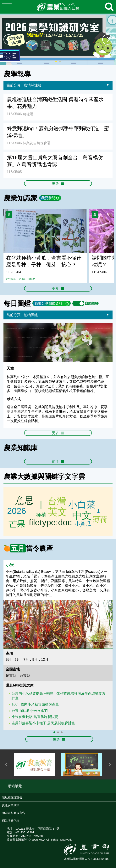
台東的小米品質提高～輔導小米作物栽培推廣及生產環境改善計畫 (58, 696)
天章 (10, 368)
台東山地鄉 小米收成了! (30, 711)
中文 (82, 516)
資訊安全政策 (11, 805)
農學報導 (17, 74)
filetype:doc (50, 523)
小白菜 (82, 505)
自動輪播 (86, 303)
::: (115, 67)
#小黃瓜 (11, 279)
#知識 (22, 279)
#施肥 (32, 279)
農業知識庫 (21, 448)
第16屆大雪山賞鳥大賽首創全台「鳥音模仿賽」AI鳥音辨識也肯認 (55, 161)
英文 (58, 512)
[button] (13, 786)
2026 (17, 511)
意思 (23, 501)
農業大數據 (21, 476)
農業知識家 (21, 198)
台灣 (58, 500)
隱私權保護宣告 (12, 797)
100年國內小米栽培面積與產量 (35, 704)
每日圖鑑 (17, 303)
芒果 (17, 523)
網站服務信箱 (11, 821)
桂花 (99, 520)
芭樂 (41, 515)
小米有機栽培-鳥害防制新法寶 (35, 717)
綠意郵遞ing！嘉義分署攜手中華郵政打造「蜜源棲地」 (58, 132)
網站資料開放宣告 (14, 813)
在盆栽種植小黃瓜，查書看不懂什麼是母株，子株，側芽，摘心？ (44, 261)
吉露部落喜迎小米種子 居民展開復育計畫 (43, 723)
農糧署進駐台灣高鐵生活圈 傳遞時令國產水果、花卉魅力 (55, 103)
